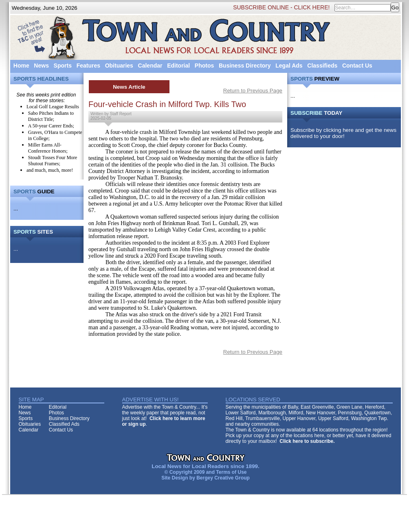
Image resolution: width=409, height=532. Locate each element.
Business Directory (245, 66)
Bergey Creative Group (223, 478)
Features (88, 66)
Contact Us (357, 66)
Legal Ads (289, 66)
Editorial (178, 66)
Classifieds (322, 66)
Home (21, 66)
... (16, 209)
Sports (63, 66)
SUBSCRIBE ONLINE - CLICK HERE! (281, 7)
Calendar (150, 66)
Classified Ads (64, 424)
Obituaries (119, 66)
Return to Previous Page (253, 91)
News (41, 66)
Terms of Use (231, 472)
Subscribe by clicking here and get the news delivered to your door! (343, 133)
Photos (204, 66)
